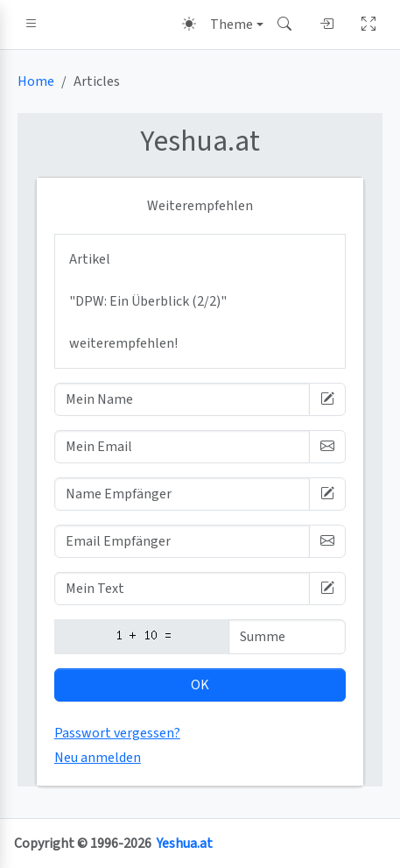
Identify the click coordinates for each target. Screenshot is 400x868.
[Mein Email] (182, 447)
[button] (32, 25)
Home (36, 81)
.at (200, 141)
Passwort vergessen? (117, 733)
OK (200, 685)
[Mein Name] (182, 399)
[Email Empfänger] (182, 541)
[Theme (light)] (223, 25)
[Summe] (287, 637)
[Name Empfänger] (182, 494)
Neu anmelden (98, 758)
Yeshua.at (185, 843)
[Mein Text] (182, 589)
